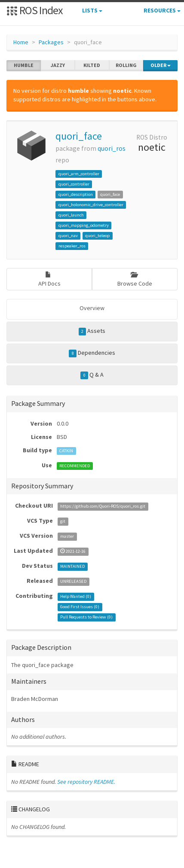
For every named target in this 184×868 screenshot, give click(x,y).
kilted (92, 65)
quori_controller (74, 184)
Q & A (92, 375)
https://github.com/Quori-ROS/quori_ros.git (103, 506)
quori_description (76, 194)
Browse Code (135, 279)
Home (21, 42)
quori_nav (68, 236)
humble (24, 65)
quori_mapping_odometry (84, 225)
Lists (92, 10)
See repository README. (86, 782)
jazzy (58, 65)
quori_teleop (97, 236)
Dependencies (92, 353)
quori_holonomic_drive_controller (91, 205)
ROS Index (35, 10)
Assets (92, 331)
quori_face (79, 136)
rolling (126, 65)
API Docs (49, 279)
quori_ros (112, 148)
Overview (92, 308)
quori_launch (71, 215)
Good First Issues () (80, 607)
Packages (51, 42)
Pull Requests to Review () (86, 617)
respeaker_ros (72, 246)
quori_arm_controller (79, 174)
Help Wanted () (76, 596)
